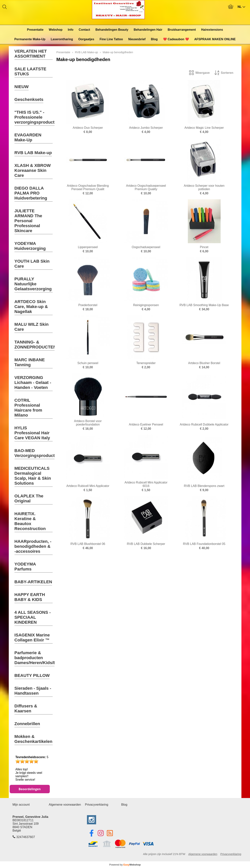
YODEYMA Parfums (25, 567)
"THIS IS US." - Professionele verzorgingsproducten (37, 117)
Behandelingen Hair (148, 30)
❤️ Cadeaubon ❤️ (176, 39)
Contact (84, 30)
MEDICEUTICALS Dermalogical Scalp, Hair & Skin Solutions (33, 476)
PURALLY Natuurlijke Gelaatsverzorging (33, 284)
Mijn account (21, 805)
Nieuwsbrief (137, 39)
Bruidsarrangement (182, 30)
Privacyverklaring (97, 805)
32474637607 (26, 837)
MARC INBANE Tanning (30, 362)
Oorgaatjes (86, 39)
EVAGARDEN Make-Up (28, 137)
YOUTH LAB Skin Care (32, 264)
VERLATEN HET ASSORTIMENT (31, 54)
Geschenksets (29, 99)
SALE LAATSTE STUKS (31, 71)
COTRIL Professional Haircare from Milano (28, 408)
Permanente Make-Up (30, 39)
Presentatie (35, 30)
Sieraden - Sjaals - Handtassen (33, 691)
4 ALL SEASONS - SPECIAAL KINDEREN (33, 617)
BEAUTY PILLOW (32, 675)
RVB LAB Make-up (33, 153)
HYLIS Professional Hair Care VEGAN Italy (32, 433)
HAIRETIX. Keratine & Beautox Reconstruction (30, 521)
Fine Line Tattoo (111, 39)
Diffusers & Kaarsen (26, 708)
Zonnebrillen (27, 724)
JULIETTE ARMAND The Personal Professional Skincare (28, 221)
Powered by (125, 865)
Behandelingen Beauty (112, 30)
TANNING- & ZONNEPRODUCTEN (35, 345)
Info (71, 30)
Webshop (56, 30)
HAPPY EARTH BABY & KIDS (30, 597)
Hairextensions (212, 30)
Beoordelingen (30, 789)
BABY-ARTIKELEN (33, 582)
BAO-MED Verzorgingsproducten (37, 453)
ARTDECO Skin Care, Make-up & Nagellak (31, 307)
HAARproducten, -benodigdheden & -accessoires (33, 546)
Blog (154, 39)
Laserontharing (62, 39)
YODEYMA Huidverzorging (30, 246)
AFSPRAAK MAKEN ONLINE (215, 39)
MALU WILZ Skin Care (32, 327)
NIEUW (22, 87)
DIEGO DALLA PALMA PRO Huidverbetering (31, 193)
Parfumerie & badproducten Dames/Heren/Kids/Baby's (41, 658)
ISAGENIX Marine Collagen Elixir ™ (32, 638)
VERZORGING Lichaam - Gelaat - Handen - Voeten (33, 383)
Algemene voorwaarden (65, 805)
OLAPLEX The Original (29, 498)
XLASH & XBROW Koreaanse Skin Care (33, 170)
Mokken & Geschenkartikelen (33, 739)
